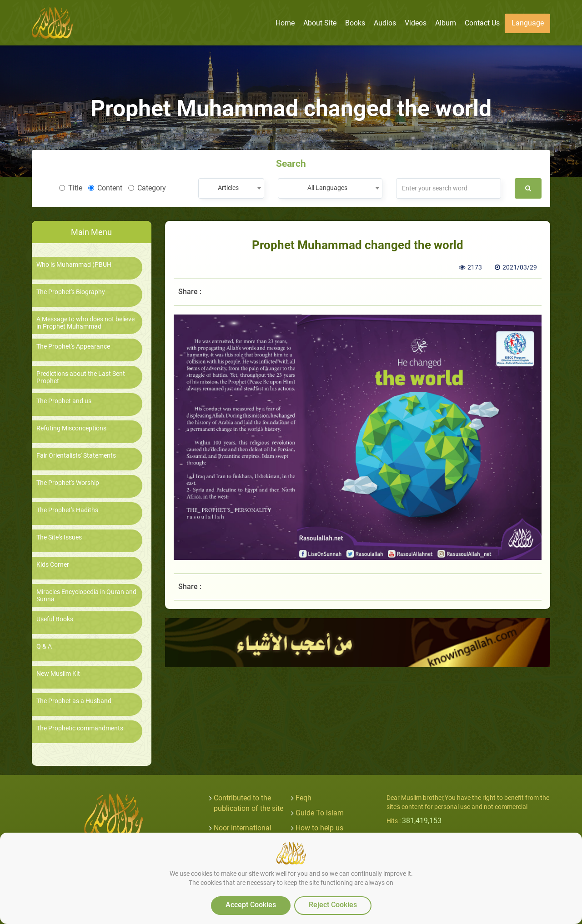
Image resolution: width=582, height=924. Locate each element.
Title (71, 188)
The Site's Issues (59, 537)
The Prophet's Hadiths (67, 510)
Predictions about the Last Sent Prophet (81, 377)
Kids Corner (53, 565)
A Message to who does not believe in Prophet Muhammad (85, 323)
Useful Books (55, 619)
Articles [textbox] (228, 188)
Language (528, 23)
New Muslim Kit (58, 674)
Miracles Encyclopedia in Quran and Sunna (86, 595)
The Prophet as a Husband (74, 701)
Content (105, 188)
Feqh (304, 798)
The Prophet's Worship (68, 483)
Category (147, 188)
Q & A (44, 647)
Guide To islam (320, 813)
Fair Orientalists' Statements (76, 456)
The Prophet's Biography (71, 292)
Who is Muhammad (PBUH (74, 265)
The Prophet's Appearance (73, 347)
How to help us (319, 828)
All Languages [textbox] (327, 188)
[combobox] (231, 188)
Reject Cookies (333, 905)
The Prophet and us (64, 401)
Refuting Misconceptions (71, 428)
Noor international (243, 828)
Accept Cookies (251, 905)
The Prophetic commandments (80, 728)
